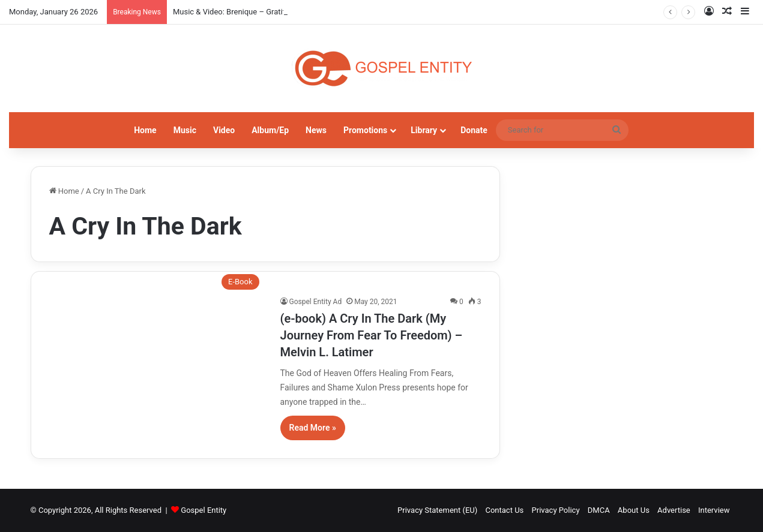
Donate (474, 130)
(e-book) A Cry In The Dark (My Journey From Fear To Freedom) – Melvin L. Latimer (372, 335)
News (316, 130)
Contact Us (504, 510)
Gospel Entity (204, 510)
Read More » (313, 428)
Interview (714, 510)
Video (224, 130)
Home (145, 130)
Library (424, 130)
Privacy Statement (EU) (437, 510)
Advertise (674, 510)
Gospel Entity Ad (316, 302)
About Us (634, 510)
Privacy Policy (556, 510)
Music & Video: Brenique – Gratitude (235, 12)
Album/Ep (270, 130)
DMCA (599, 510)
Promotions (365, 130)
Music (185, 130)
